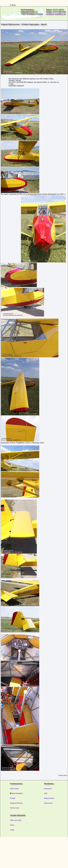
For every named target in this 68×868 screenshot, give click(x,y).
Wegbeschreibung (16, 803)
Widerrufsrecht (49, 798)
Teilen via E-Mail (16, 820)
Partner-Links (15, 808)
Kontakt (13, 798)
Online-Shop (14, 789)
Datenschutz (48, 803)
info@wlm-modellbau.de (56, 14)
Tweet (12, 830)
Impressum (48, 789)
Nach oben (63, 775)
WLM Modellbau (16, 793)
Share (12, 825)
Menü (13, 5)
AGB (46, 793)
